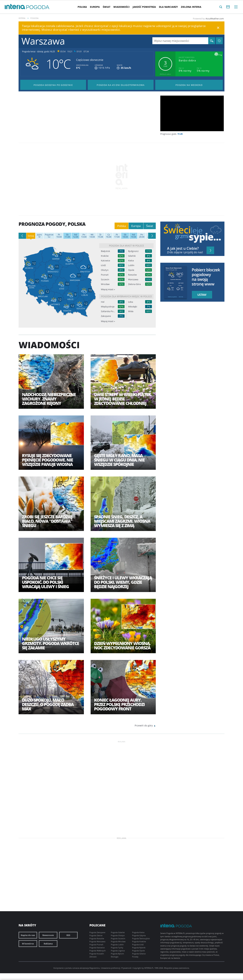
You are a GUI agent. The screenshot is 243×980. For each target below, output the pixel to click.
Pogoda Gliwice (139, 954)
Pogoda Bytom (117, 954)
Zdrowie (93, 957)
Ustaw (201, 295)
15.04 (100, 236)
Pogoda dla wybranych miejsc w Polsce (126, 296)
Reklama (48, 944)
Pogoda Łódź (138, 945)
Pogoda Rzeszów (97, 938)
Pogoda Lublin (117, 945)
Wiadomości (122, 7)
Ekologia (115, 957)
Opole (131, 270)
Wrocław (105, 284)
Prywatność (126, 968)
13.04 (84, 236)
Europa (95, 7)
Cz (49, 236)
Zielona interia (191, 7)
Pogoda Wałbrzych (98, 951)
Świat (107, 7)
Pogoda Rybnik (139, 948)
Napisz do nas (28, 935)
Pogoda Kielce (138, 932)
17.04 (117, 236)
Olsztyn (105, 270)
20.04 (142, 236)
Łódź (103, 265)
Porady (135, 957)
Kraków (105, 256)
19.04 (133, 236)
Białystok (105, 251)
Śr (39, 236)
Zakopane (106, 316)
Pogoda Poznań (96, 945)
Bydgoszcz (133, 251)
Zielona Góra (134, 284)
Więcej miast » (108, 289)
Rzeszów (132, 275)
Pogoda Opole (138, 951)
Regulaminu (95, 968)
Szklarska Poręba (108, 311)
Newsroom (48, 935)
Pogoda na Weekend (189, 85)
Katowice (105, 261)
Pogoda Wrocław (118, 941)
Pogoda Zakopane (97, 932)
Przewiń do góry (144, 725)
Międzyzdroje (108, 307)
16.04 (109, 236)
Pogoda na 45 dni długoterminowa (121, 85)
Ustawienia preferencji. (111, 968)
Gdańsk (132, 256)
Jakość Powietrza (144, 7)
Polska (82, 7)
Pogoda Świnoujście (141, 938)
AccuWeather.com (215, 19)
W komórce (28, 944)
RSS (68, 935)
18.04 (125, 236)
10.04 (59, 236)
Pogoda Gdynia (139, 935)
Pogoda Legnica (118, 951)
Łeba (131, 302)
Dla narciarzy (168, 7)
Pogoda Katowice (97, 948)
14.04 (92, 236)
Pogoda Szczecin (118, 938)
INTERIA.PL (149, 968)
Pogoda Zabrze (96, 935)
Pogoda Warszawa (97, 941)
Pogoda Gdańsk (118, 932)
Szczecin (105, 279)
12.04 (76, 236)
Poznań (105, 275)
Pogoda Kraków (139, 941)
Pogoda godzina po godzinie (53, 85)
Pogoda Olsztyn (118, 935)
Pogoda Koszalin (97, 954)
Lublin (131, 265)
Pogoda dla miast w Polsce (126, 246)
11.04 (67, 236)
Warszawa (133, 279)
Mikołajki (133, 307)
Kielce (131, 261)
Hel (103, 302)
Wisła (131, 311)
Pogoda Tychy (117, 948)
